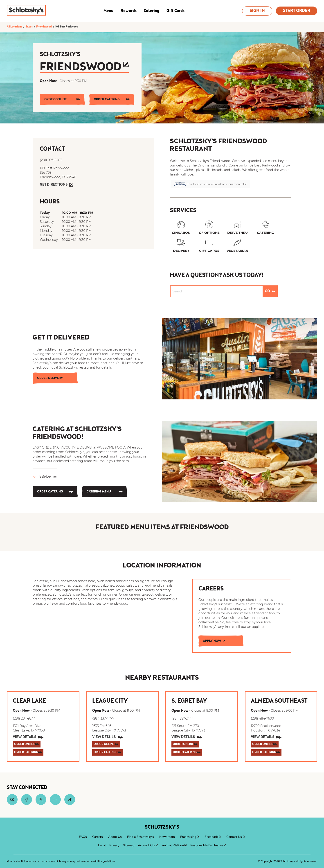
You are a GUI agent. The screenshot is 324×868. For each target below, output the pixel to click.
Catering (152, 11)
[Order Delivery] (55, 378)
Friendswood (84, 67)
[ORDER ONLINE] (62, 99)
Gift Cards (175, 11)
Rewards (129, 11)
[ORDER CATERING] (112, 99)
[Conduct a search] (217, 291)
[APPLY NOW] (221, 641)
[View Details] (28, 737)
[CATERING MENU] (105, 492)
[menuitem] (83, 837)
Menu (108, 11)
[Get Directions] (56, 185)
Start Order (297, 11)
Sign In (257, 11)
